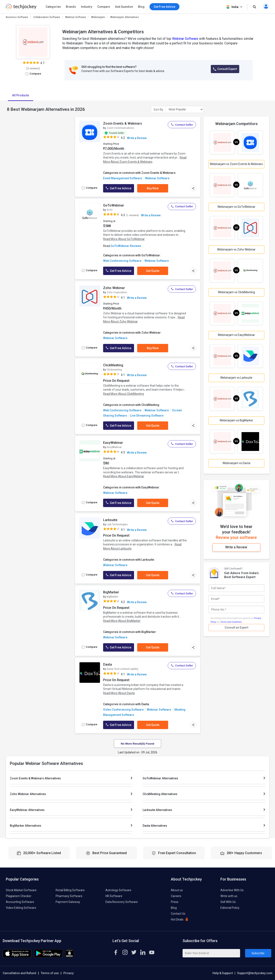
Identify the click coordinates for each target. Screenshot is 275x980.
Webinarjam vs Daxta (236, 463)
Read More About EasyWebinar (124, 476)
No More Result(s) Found (138, 744)
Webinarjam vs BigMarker (236, 420)
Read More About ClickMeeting (123, 394)
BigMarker (111, 592)
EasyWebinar (113, 443)
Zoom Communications (120, 128)
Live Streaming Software (147, 416)
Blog (141, 7)
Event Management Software (123, 178)
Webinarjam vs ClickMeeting (236, 292)
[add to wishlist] (96, 124)
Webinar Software (76, 17)
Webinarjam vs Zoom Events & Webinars (236, 164)
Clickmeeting (114, 370)
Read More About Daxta (119, 693)
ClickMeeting (113, 365)
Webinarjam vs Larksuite (236, 378)
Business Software (17, 17)
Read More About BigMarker (122, 621)
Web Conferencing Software (122, 261)
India (235, 7)
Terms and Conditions (231, 622)
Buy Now (153, 188)
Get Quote (153, 271)
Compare (104, 7)
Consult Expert (225, 69)
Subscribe (258, 953)
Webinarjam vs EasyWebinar (236, 335)
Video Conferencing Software (123, 710)
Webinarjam (98, 17)
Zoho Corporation (117, 292)
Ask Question (124, 7)
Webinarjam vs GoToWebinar (236, 207)
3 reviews (33, 68)
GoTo (110, 210)
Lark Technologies (117, 524)
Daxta (107, 664)
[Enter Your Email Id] (211, 953)
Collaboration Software (47, 17)
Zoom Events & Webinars (123, 123)
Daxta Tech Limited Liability (122, 669)
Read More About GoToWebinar (124, 239)
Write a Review (137, 138)
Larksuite (110, 520)
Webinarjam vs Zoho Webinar (236, 249)
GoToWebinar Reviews (126, 246)
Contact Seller (182, 125)
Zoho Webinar (114, 288)
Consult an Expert (236, 628)
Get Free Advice (119, 188)
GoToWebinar (114, 205)
